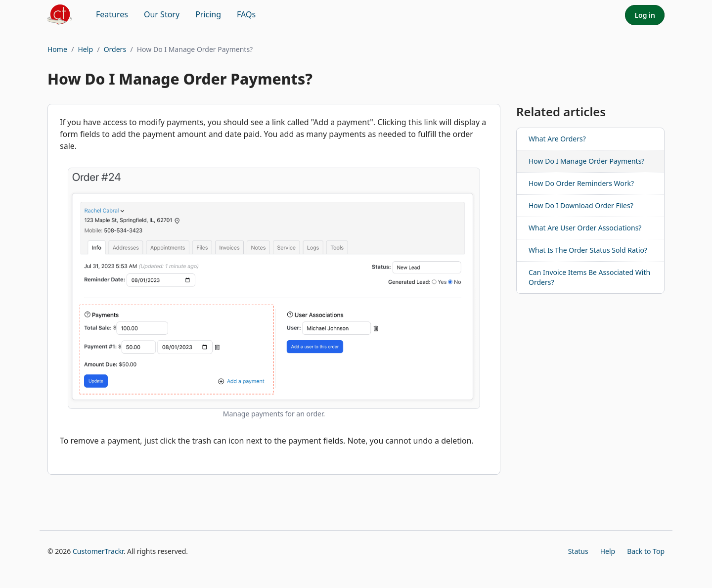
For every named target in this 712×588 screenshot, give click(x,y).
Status (578, 551)
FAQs (246, 14)
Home (57, 49)
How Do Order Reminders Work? (581, 183)
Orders (115, 49)
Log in (645, 15)
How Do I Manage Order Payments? (586, 161)
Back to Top (646, 551)
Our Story (162, 14)
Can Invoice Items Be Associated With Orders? (589, 277)
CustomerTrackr (98, 551)
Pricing (208, 14)
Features (112, 14)
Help (86, 49)
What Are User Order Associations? (585, 228)
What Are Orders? (557, 139)
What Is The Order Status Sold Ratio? (588, 250)
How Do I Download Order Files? (581, 205)
